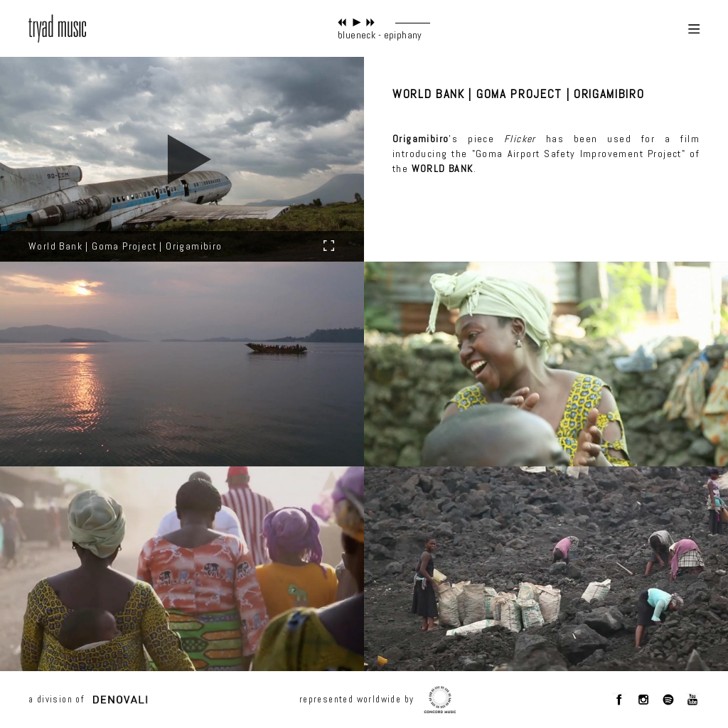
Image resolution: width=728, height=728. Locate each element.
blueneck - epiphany (380, 35)
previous (342, 22)
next (371, 22)
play (357, 22)
